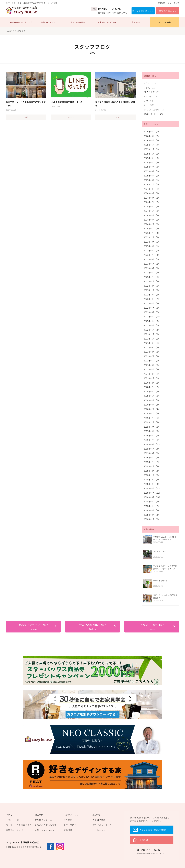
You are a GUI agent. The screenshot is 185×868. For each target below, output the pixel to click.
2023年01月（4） (152, 281)
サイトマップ (173, 3)
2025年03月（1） (152, 180)
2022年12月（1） (152, 286)
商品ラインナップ (49, 22)
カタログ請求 (99, 820)
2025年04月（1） (152, 176)
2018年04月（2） (152, 506)
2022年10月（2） (152, 295)
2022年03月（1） (152, 325)
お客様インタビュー (107, 22)
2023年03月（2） (152, 272)
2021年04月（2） (152, 369)
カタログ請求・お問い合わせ (153, 830)
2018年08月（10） (152, 488)
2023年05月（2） (152, 264)
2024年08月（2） (152, 198)
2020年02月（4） (152, 409)
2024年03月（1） (152, 220)
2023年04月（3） (152, 268)
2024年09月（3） (152, 193)
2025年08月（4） (152, 162)
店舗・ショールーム (44, 830)
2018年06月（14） (152, 497)
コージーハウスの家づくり (20, 22)
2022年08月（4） (152, 303)
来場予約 (144, 840)
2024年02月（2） (152, 224)
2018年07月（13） (152, 493)
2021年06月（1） (152, 360)
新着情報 (68, 830)
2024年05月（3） (152, 211)
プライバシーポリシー (103, 825)
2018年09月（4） (152, 484)
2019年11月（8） (152, 422)
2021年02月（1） (152, 378)
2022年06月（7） (152, 312)
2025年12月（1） (152, 149)
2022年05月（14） (152, 316)
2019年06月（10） (152, 444)
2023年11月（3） (152, 237)
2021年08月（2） (152, 352)
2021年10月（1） (152, 343)
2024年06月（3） (152, 206)
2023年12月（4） (152, 233)
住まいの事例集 (78, 22)
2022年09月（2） (152, 299)
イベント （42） (151, 96)
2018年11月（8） (152, 475)
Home (8, 31)
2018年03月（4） (152, 510)
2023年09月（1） (152, 246)
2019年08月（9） (152, 435)
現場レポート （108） (154, 114)
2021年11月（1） (152, 339)
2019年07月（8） (152, 440)
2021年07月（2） (152, 356)
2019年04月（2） (152, 453)
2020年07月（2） (152, 387)
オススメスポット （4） (155, 110)
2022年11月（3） (152, 290)
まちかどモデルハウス (46, 825)
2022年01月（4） (152, 330)
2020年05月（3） (152, 396)
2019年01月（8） (152, 466)
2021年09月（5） (152, 347)
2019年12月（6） (152, 418)
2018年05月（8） (152, 501)
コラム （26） (150, 88)
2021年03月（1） (152, 374)
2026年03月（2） (152, 136)
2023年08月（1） (152, 250)
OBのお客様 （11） (153, 92)
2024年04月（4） (152, 215)
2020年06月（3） (152, 391)
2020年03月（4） (152, 405)
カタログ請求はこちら (143, 11)
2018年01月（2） (152, 519)
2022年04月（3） (152, 321)
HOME (9, 815)
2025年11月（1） (152, 154)
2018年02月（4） (152, 515)
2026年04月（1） (152, 131)
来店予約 (97, 815)
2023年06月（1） (152, 259)
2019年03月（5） (152, 457)
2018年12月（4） (152, 471)
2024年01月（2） (152, 228)
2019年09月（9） (152, 431)
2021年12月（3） (152, 334)
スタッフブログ (71, 815)
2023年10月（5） (152, 242)
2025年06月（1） (152, 171)
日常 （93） (149, 101)
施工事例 (39, 815)
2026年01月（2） (152, 145)
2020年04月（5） (152, 400)
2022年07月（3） (152, 308)
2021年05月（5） (152, 365)
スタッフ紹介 (70, 825)
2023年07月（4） (152, 255)
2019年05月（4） (152, 449)
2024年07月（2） (152, 202)
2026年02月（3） (152, 140)
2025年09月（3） (152, 158)
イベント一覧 (165, 22)
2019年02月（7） (152, 462)
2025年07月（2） (152, 167)
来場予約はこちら (168, 11)
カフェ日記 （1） (152, 105)
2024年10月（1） (152, 189)
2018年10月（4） (152, 479)
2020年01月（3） (152, 413)
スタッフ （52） (151, 83)
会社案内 (161, 3)
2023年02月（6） (152, 277)
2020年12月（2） (152, 383)
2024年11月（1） (152, 184)
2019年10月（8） (152, 427)
